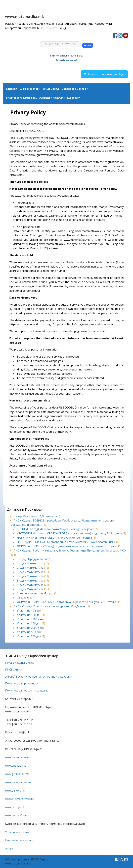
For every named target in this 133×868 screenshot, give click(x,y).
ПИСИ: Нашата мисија (20, 663)
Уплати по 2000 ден (30, 628)
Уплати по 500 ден (29, 636)
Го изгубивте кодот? (66, 60)
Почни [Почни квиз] (87, 46)
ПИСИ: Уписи (14, 670)
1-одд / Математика (30, 563)
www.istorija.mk (15, 807)
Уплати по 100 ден (29, 615)
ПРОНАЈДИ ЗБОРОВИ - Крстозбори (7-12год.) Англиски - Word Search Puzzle (66, 542)
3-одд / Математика (30, 572)
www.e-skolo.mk (15, 791)
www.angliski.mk (15, 766)
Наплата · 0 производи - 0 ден (106, 74)
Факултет (23, 598)
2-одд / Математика (30, 568)
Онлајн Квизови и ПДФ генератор (36, 516)
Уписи (9, 849)
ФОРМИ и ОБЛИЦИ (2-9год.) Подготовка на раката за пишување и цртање (66, 546)
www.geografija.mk (17, 815)
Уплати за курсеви (17, 832)
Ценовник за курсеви (19, 840)
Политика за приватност (22, 683)
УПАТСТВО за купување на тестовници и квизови (38, 677)
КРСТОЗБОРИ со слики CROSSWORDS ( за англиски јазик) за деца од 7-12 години (70, 533)
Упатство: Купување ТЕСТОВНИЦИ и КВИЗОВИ (35, 98)
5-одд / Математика (30, 581)
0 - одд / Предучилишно (33, 559)
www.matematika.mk (25, 17)
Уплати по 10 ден (28, 611)
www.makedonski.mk (18, 782)
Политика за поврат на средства (27, 690)
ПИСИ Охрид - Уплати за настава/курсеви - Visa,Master (50, 606)
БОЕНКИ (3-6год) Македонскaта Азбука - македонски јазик (55, 529)
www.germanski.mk (17, 774)
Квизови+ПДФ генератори (23, 89)
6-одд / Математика (30, 585)
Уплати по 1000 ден (30, 619)
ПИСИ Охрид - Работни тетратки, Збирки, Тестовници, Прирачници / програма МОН (70, 551)
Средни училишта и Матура (35, 593)
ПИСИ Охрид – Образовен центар (64, 89)
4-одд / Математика (30, 576)
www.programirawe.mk (20, 799)
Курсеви (72, 98)
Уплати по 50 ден (28, 632)
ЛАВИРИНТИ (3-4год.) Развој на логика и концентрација (54, 538)
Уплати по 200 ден (29, 623)
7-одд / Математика (30, 589)
